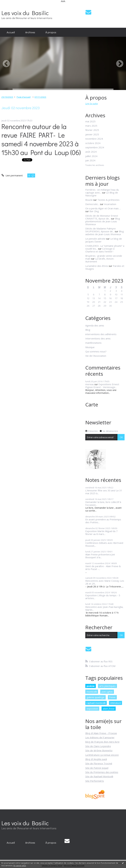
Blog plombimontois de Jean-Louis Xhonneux (103, 221)
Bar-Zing (94, 211)
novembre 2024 (94, 139)
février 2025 (92, 130)
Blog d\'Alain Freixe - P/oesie (101, 733)
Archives (30, 32)
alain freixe (109, 709)
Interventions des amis (98, 338)
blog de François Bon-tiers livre (102, 742)
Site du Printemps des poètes (102, 772)
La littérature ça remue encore (102, 755)
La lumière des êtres (97, 266)
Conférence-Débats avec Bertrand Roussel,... (104, 544)
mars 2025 (91, 126)
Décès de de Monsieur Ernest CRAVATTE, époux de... (102, 217)
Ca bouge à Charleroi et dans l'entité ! (100, 250)
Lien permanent (12, 175)
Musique (90, 347)
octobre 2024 (93, 143)
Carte (92, 404)
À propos (51, 32)
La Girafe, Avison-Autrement (100, 260)
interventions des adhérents (101, 334)
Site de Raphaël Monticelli (99, 776)
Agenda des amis (95, 325)
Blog (88, 330)
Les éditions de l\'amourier (100, 737)
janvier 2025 (92, 134)
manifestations (93, 343)
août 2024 (91, 152)
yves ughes (107, 692)
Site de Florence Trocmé (99, 763)
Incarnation (110, 204)
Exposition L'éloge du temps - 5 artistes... (103, 597)
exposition (92, 709)
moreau (90, 384)
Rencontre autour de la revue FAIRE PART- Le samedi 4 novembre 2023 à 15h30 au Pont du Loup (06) (41, 139)
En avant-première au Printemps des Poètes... (103, 521)
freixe (112, 697)
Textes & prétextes (108, 200)
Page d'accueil (24, 97)
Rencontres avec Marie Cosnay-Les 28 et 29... (105, 582)
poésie (91, 686)
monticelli (92, 692)
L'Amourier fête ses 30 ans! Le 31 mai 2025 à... (104, 492)
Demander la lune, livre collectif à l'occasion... (103, 503)
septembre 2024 (95, 147)
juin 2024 (90, 160)
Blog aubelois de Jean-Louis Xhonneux (105, 233)
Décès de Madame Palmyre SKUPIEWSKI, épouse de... (100, 230)
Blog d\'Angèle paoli (96, 759)
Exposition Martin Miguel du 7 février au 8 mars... (101, 533)
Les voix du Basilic (25, 13)
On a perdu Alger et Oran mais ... (103, 208)
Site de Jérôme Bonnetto (99, 750)
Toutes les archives (95, 165)
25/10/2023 (7, 97)
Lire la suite (92, 103)
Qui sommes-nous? (96, 351)
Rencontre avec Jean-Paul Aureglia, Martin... (104, 608)
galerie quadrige (95, 697)
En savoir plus (20, 866)
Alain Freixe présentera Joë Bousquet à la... (100, 556)
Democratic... (92, 204)
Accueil (11, 32)
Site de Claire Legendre (98, 746)
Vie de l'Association (96, 356)
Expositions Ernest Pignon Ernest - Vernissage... (102, 386)
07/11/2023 (40, 97)
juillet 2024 (91, 156)
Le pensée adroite (95, 239)
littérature (116, 703)
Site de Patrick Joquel (97, 768)
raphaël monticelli (96, 703)
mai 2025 (90, 121)
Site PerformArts (95, 781)
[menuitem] (11, 32)
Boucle (89, 200)
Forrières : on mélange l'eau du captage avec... (102, 191)
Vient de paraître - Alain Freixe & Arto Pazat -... (103, 568)
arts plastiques (107, 686)
